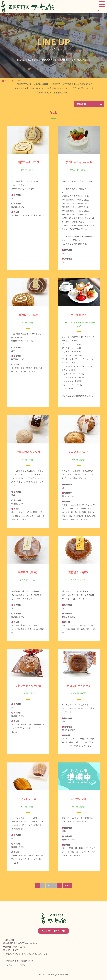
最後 (67, 885)
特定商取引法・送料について (20, 961)
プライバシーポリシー (17, 965)
